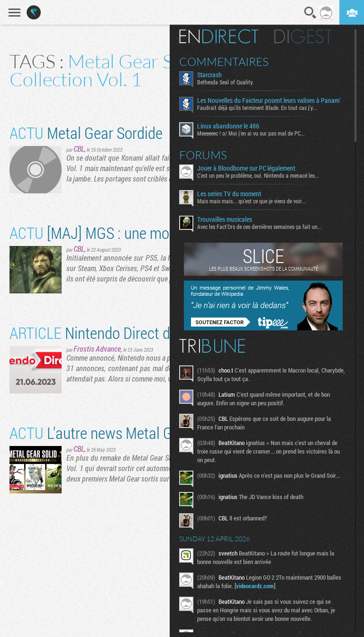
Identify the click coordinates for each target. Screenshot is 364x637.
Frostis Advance (97, 349)
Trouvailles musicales (225, 219)
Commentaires (224, 62)
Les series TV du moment (229, 194)
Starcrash (209, 75)
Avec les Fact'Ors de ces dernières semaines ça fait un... (259, 227)
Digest (303, 36)
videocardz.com (255, 586)
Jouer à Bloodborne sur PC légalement (246, 168)
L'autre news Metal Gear (101, 432)
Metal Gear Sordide (86, 132)
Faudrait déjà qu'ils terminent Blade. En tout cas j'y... (257, 108)
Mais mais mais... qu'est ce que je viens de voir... (252, 201)
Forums (203, 155)
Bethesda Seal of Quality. (226, 82)
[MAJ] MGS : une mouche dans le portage (152, 232)
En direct (219, 36)
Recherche (310, 13)
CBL (79, 149)
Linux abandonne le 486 (228, 126)
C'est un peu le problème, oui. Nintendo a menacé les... (258, 175)
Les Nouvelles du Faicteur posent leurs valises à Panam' (269, 100)
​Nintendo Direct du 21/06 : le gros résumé (163, 332)
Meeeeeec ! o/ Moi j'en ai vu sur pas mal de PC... (251, 133)
